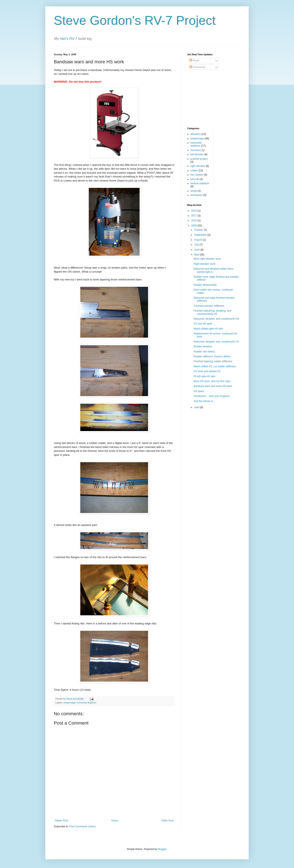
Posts (194, 61)
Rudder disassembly (205, 285)
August (199, 240)
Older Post (167, 821)
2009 (194, 226)
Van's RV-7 (69, 39)
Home (115, 821)
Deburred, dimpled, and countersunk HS (216, 319)
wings (194, 191)
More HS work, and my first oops (212, 381)
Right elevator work (205, 264)
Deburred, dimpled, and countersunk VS (216, 342)
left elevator (197, 154)
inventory (196, 150)
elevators (196, 134)
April (197, 407)
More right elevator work (207, 259)
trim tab (195, 179)
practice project (199, 159)
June (197, 250)
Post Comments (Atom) (83, 826)
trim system (197, 175)
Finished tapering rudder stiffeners (213, 361)
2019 (194, 211)
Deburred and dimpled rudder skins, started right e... (214, 270)
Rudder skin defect (204, 352)
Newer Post (61, 821)
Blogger (162, 849)
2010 (194, 220)
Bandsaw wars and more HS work (213, 386)
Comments (197, 67)
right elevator (198, 166)
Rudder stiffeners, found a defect (212, 356)
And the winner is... (204, 401)
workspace (196, 195)
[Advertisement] (208, 99)
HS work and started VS (207, 371)
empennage (70, 703)
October (199, 230)
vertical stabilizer (200, 183)
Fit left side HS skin (205, 376)
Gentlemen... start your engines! (212, 396)
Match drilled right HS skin (208, 329)
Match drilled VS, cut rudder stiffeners (215, 366)
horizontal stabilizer (87, 703)
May (197, 255)
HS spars (199, 391)
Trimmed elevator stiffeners (209, 306)
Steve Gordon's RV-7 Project (135, 20)
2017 (194, 216)
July (197, 245)
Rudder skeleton (203, 347)
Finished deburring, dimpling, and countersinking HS (212, 312)
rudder (194, 171)
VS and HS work (203, 324)
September (201, 235)
